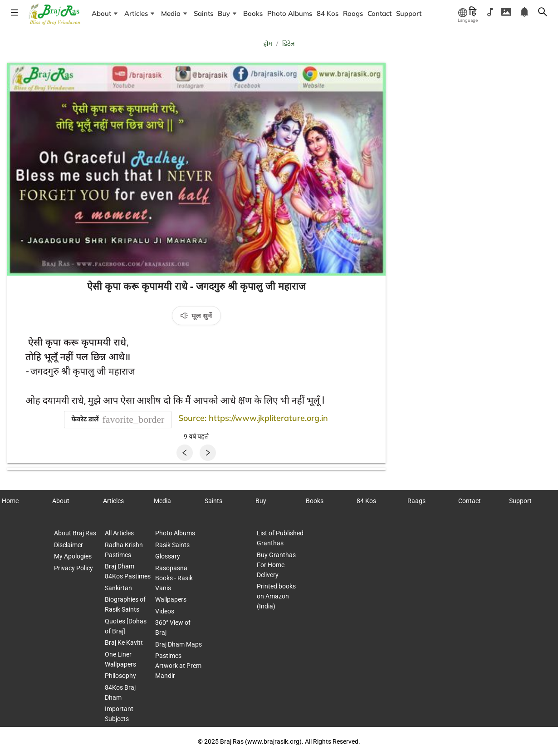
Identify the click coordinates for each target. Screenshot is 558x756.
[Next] (208, 453)
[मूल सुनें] (196, 316)
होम (267, 44)
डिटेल (289, 44)
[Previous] (185, 453)
